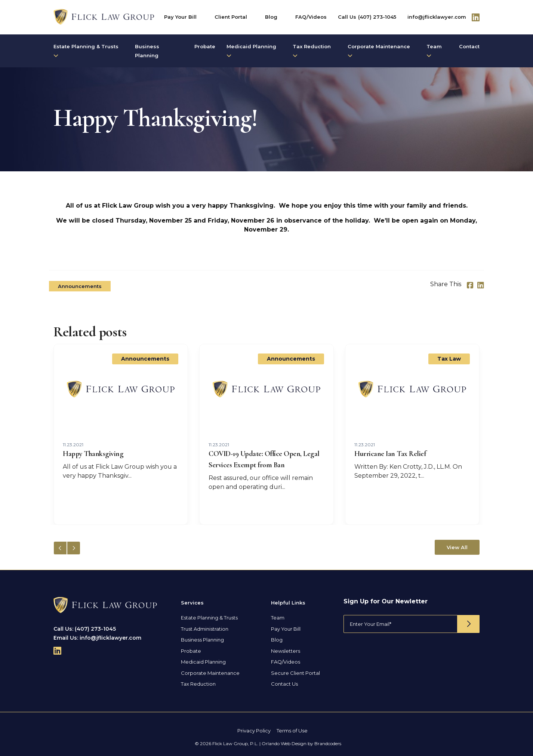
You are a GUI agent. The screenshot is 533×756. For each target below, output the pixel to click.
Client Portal (231, 17)
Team (434, 51)
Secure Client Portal (295, 673)
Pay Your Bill (180, 17)
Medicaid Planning (251, 51)
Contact (469, 46)
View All (457, 547)
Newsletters (286, 651)
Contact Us (284, 684)
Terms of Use (292, 731)
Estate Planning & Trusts (86, 51)
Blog (271, 17)
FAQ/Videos (311, 17)
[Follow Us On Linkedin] (476, 17)
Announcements (80, 286)
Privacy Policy (254, 731)
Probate (205, 46)
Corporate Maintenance (379, 51)
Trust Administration (205, 629)
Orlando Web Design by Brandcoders (301, 743)
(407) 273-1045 (377, 17)
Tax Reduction (312, 51)
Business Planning (147, 51)
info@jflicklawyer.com (437, 17)
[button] (74, 548)
